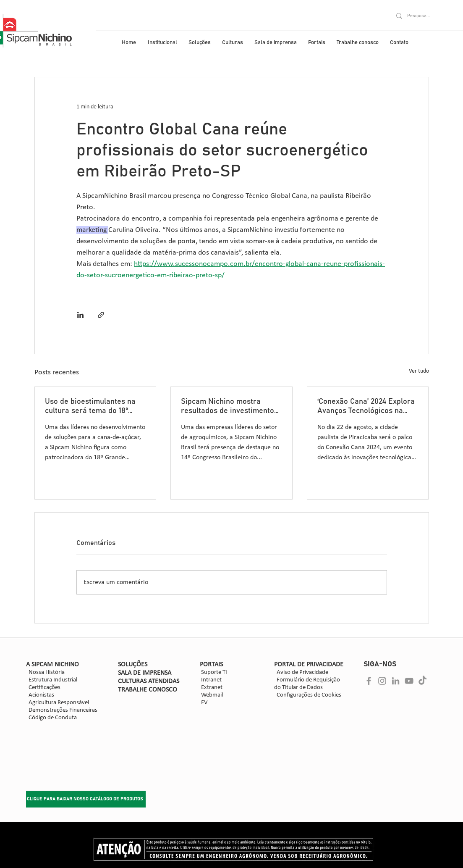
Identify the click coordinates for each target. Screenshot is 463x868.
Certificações (43, 688)
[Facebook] (369, 681)
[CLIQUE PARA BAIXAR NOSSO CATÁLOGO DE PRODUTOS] (86, 799)
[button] (164, 43)
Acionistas (40, 695)
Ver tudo (419, 371)
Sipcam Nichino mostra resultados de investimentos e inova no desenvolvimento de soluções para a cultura (229, 407)
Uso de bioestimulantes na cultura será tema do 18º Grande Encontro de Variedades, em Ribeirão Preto (90, 407)
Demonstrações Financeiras (63, 710)
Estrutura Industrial (53, 680)
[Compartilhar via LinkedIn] (80, 315)
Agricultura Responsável (59, 703)
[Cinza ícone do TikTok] (422, 681)
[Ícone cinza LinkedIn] (396, 681)
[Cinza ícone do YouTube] (409, 681)
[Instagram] (382, 681)
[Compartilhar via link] (101, 315)
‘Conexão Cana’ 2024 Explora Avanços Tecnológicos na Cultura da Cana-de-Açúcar (366, 407)
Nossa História (45, 672)
